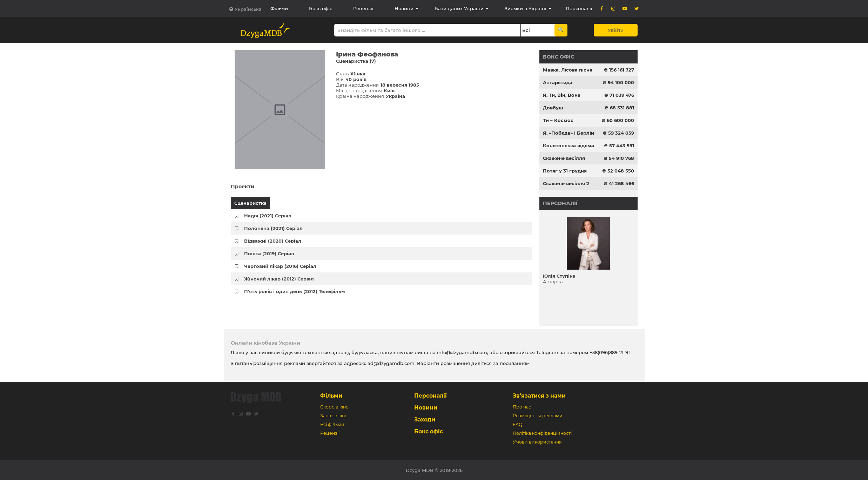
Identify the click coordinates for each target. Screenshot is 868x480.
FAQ (517, 424)
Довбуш (553, 108)
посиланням (515, 363)
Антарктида (558, 82)
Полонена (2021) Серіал (273, 228)
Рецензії (363, 8)
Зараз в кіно (334, 416)
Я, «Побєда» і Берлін (568, 133)
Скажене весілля (564, 158)
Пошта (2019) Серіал (269, 253)
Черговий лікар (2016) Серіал (280, 266)
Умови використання (537, 442)
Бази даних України (459, 8)
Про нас (522, 407)
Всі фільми (332, 424)
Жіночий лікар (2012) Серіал (279, 279)
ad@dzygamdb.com (391, 363)
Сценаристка (250, 203)
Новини (404, 8)
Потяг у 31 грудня (565, 171)
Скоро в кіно (334, 407)
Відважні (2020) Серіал (273, 241)
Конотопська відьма (568, 146)
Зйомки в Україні (526, 8)
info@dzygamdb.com (461, 352)
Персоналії (579, 8)
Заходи (425, 420)
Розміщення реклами (538, 416)
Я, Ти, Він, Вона (562, 95)
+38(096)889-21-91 (610, 352)
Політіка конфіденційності (542, 433)
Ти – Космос (558, 120)
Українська (248, 9)
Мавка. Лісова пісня (568, 70)
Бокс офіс (321, 8)
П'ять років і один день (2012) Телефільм (295, 291)
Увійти (616, 30)
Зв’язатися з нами (539, 396)
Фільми (279, 8)
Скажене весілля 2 (566, 183)
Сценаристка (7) (356, 61)
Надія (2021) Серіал (268, 216)
